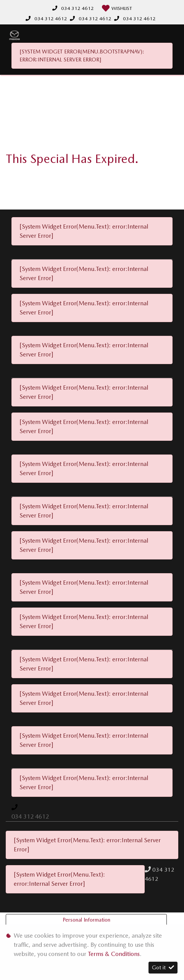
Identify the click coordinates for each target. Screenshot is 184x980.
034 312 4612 (77, 8)
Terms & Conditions (114, 954)
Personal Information (86, 920)
